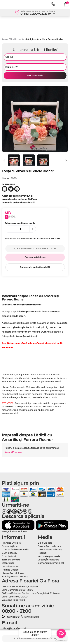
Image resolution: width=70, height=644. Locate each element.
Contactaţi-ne (10, 546)
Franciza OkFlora (11, 543)
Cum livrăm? (9, 556)
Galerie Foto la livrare (49, 546)
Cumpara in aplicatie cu (35, 267)
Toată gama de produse (15, 576)
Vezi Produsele (35, 76)
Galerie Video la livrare (50, 550)
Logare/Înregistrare (48, 560)
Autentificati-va (13, 452)
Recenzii (42, 553)
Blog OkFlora (45, 543)
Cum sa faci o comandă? (16, 550)
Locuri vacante (10, 566)
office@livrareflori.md (14, 628)
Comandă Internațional (51, 563)
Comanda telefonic (35, 257)
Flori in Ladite (17, 39)
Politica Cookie (10, 570)
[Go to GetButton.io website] (61, 640)
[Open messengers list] (61, 633)
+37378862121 (11, 617)
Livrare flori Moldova (13, 573)
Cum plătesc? (9, 553)
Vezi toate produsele (49, 556)
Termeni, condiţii (11, 560)
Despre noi (8, 563)
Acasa (5, 39)
